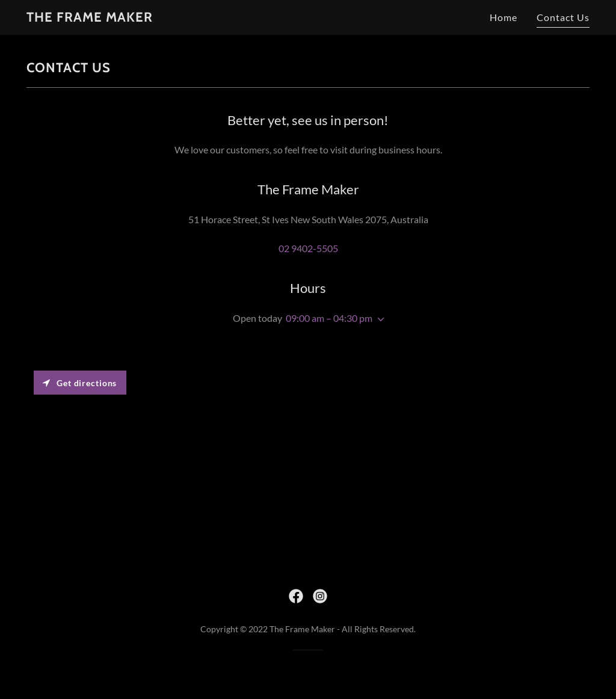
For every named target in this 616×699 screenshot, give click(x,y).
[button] (378, 319)
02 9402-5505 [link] (308, 248)
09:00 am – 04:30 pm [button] (329, 318)
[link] (90, 18)
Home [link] (504, 17)
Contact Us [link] (563, 17)
